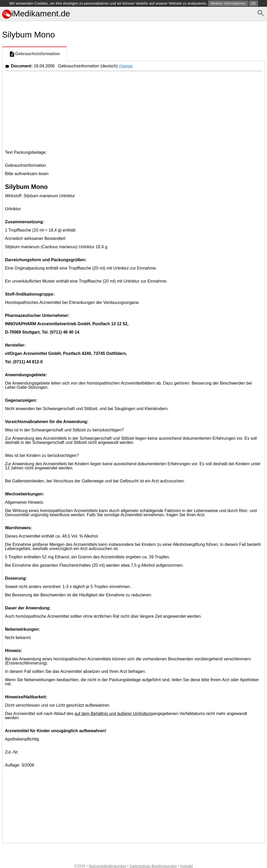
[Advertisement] (133, 110)
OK (253, 3)
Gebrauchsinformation (34, 54)
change (126, 66)
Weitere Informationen (228, 3)
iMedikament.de (36, 14)
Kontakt (187, 866)
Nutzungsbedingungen (107, 866)
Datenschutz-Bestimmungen (153, 866)
